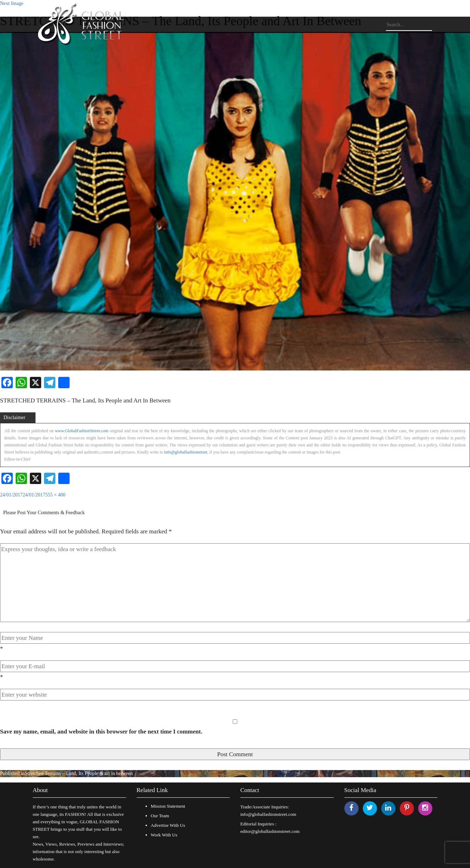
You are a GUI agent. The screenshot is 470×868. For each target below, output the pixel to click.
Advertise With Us (168, 825)
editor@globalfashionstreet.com (270, 831)
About (40, 790)
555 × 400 (56, 495)
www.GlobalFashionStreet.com (82, 431)
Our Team (160, 816)
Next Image (12, 3)
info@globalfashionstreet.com (268, 814)
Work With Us (164, 835)
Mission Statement (168, 806)
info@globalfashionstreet (186, 452)
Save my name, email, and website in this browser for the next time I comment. (101, 732)
